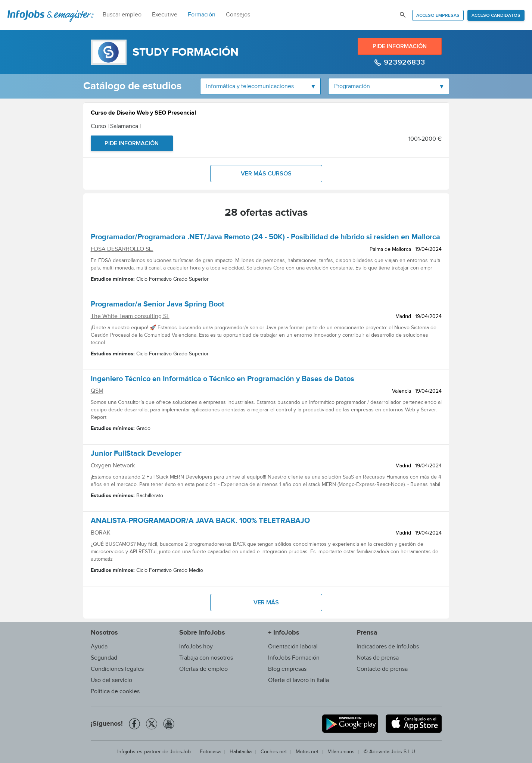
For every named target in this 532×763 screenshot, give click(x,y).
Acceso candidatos (496, 16)
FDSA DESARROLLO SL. (122, 249)
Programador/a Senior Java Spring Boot (158, 305)
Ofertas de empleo (203, 669)
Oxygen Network (113, 466)
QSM (97, 391)
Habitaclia (241, 752)
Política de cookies (115, 692)
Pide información (400, 46)
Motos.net (307, 752)
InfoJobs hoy (196, 647)
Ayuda (99, 647)
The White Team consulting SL (130, 316)
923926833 (403, 62)
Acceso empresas (438, 16)
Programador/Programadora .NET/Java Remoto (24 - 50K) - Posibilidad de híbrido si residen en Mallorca (265, 238)
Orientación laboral (293, 647)
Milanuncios (341, 752)
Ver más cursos (266, 174)
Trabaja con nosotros (206, 658)
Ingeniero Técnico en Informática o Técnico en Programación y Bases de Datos (223, 380)
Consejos (238, 15)
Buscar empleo (122, 15)
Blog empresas (287, 669)
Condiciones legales (117, 669)
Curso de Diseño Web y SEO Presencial (143, 114)
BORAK (101, 533)
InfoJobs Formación (294, 658)
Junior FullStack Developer (136, 455)
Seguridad (104, 658)
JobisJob (180, 752)
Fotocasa (210, 752)
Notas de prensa (378, 658)
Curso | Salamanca (116, 126)
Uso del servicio (111, 680)
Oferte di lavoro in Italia (298, 680)
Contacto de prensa (382, 669)
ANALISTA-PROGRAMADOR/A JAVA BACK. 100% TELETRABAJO (200, 522)
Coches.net (274, 752)
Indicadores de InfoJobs (388, 647)
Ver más (266, 602)
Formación (202, 15)
